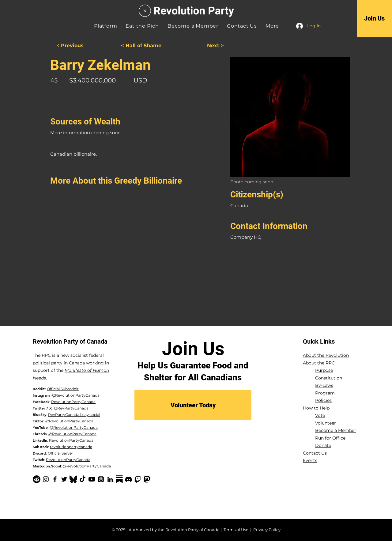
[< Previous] (79, 46)
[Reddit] (37, 479)
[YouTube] (92, 479)
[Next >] (201, 46)
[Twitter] (64, 479)
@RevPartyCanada (71, 408)
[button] (272, 26)
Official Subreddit (63, 389)
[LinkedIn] (110, 479)
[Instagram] (46, 479)
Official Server (60, 453)
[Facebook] (55, 479)
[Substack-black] (119, 479)
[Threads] (101, 479)
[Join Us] (374, 18)
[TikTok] (83, 479)
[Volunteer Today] (193, 405)
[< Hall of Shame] (141, 46)
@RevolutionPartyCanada (75, 395)
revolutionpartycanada (71, 447)
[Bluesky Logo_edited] (73, 479)
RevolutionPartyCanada (73, 402)
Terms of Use (236, 530)
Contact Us (315, 453)
